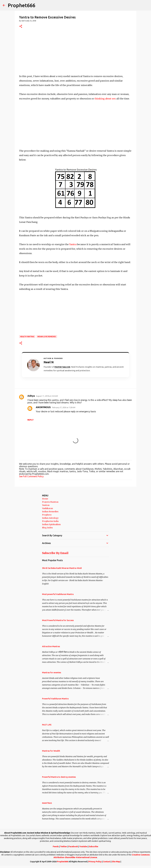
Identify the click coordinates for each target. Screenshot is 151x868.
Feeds (56, 846)
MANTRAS (47, 803)
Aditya (31, 396)
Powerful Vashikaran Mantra (55, 699)
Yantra (73, 244)
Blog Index (47, 528)
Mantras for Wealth (51, 751)
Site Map (116, 862)
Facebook (73, 846)
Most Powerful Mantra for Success (58, 620)
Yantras (46, 505)
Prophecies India (50, 521)
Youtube (83, 846)
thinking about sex (105, 99)
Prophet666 (22, 5)
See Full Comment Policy (31, 476)
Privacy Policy (95, 862)
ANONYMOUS (43, 407)
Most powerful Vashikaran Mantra (58, 594)
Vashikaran (48, 508)
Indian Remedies (50, 512)
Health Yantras (27, 337)
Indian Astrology (50, 518)
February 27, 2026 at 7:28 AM (63, 407)
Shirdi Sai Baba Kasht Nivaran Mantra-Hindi (62, 568)
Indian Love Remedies (47, 337)
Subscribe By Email (55, 553)
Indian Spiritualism (51, 524)
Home (45, 499)
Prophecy (47, 515)
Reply (31, 420)
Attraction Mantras (51, 646)
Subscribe (93, 846)
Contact (107, 862)
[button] (21, 26)
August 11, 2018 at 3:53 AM (47, 396)
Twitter (64, 846)
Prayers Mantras (50, 502)
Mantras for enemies (52, 673)
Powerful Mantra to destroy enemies (59, 777)
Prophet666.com (62, 367)
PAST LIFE (47, 725)
